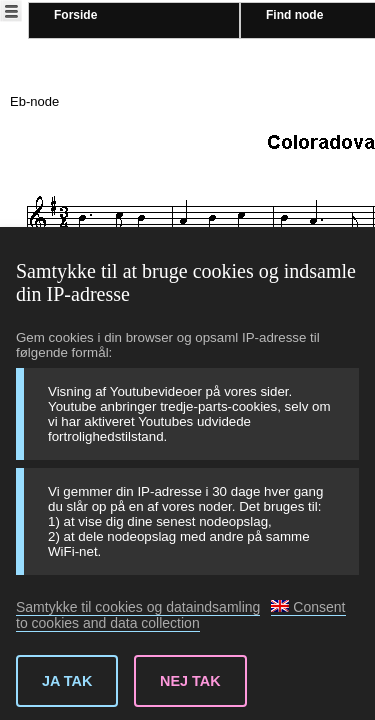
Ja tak (67, 681)
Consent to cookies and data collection (181, 615)
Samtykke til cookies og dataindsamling (138, 607)
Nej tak (190, 681)
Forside (75, 15)
